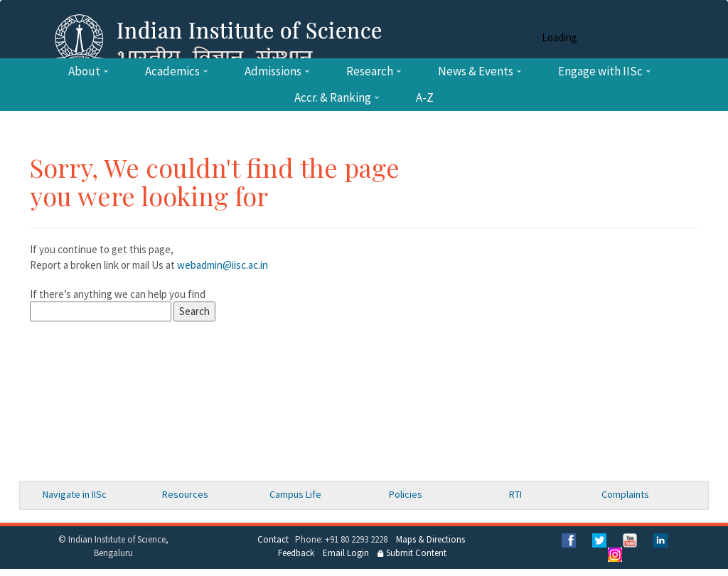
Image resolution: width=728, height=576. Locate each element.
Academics (172, 71)
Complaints (625, 494)
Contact (273, 539)
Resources (185, 494)
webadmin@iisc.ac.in (223, 265)
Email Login (346, 553)
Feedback (296, 553)
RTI (515, 494)
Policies (406, 494)
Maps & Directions (430, 539)
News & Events (476, 71)
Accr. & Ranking (333, 98)
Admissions (273, 71)
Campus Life (295, 494)
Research (370, 71)
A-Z (425, 98)
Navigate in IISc (75, 494)
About (84, 71)
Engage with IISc (600, 71)
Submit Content (412, 553)
